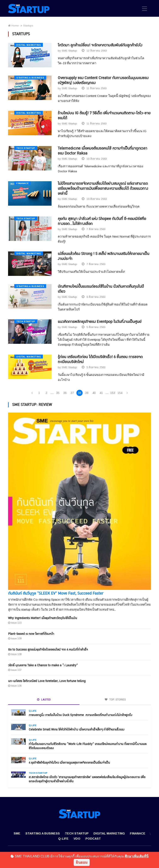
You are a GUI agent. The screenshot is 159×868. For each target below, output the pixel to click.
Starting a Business (30, 78)
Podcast (93, 839)
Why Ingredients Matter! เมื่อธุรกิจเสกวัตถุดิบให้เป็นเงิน (43, 618)
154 (120, 393)
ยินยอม (82, 862)
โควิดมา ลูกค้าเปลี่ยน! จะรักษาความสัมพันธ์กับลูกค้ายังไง (100, 45)
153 (113, 393)
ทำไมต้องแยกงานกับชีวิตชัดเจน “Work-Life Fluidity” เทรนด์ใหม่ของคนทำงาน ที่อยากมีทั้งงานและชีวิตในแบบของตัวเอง (88, 746)
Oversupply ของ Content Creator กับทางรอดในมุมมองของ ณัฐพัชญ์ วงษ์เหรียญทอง (103, 80)
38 (79, 393)
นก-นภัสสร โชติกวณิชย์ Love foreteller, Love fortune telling (47, 681)
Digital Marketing (29, 45)
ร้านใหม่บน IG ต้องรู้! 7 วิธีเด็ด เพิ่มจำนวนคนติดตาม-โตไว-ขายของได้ (104, 116)
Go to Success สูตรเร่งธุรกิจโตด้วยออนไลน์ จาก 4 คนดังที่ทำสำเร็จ (48, 650)
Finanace (22, 183)
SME (17, 834)
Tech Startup (26, 148)
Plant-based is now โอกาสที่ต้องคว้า (31, 634)
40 (94, 393)
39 (87, 393)
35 (58, 393)
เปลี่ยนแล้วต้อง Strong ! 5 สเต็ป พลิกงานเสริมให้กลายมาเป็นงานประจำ (104, 257)
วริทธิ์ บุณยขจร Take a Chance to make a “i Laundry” (43, 666)
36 (65, 393)
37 (72, 393)
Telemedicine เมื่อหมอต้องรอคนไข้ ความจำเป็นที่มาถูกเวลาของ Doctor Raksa (102, 151)
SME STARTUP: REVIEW (32, 405)
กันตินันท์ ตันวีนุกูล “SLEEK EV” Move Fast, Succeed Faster (56, 594)
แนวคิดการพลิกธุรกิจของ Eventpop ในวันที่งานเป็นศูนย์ (100, 322)
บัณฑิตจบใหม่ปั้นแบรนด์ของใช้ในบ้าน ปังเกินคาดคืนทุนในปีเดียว (101, 289)
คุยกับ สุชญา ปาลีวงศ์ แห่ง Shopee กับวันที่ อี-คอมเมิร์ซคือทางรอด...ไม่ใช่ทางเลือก (102, 221)
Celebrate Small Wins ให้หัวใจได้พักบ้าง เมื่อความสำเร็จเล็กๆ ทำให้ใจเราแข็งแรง (77, 730)
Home (13, 26)
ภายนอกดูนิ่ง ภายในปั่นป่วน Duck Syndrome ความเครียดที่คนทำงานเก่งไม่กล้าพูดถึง (81, 715)
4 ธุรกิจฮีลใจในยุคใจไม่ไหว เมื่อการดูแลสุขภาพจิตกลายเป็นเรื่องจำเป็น (69, 763)
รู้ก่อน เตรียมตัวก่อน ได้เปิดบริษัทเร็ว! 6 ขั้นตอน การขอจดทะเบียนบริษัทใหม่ (100, 360)
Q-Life (33, 711)
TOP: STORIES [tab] (115, 700)
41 (101, 393)
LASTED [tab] (44, 700)
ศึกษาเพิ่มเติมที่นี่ (137, 856)
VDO (77, 839)
